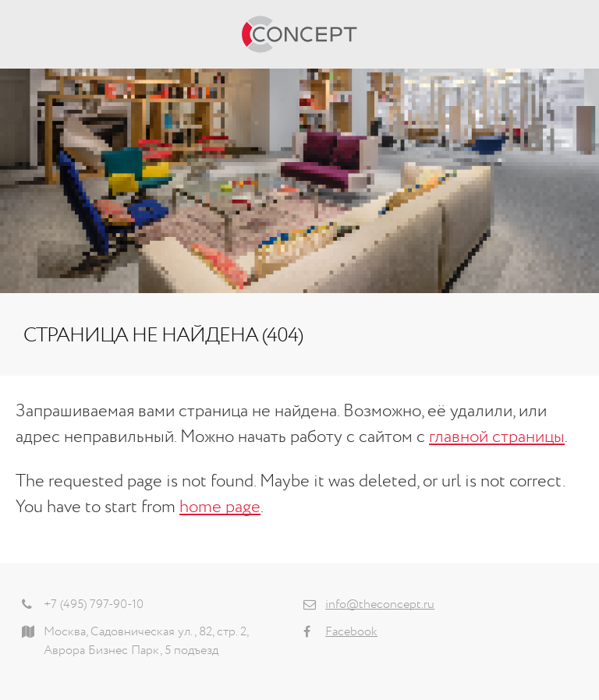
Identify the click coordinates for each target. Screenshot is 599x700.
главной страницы (497, 437)
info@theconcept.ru (380, 605)
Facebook (351, 632)
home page (220, 507)
